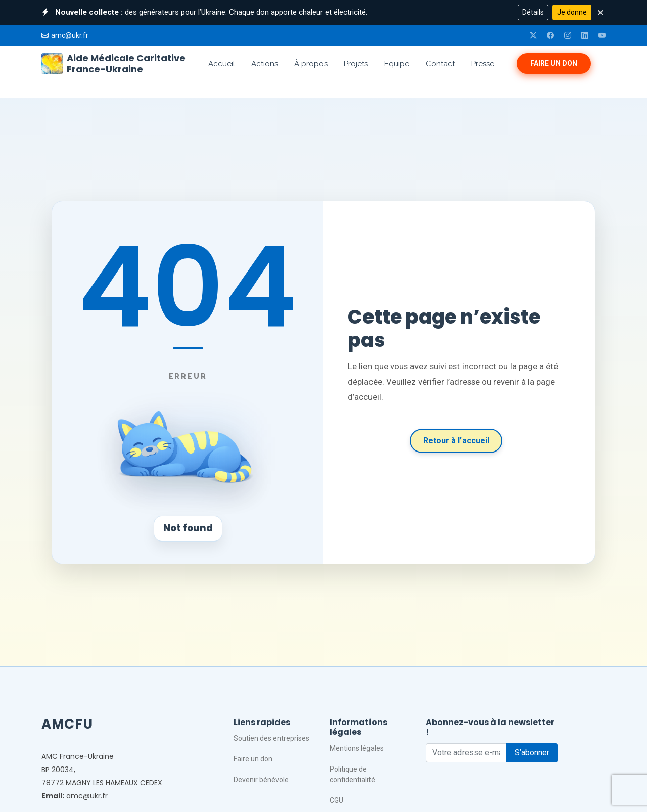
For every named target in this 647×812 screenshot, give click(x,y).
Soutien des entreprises (271, 738)
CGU (336, 800)
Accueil (222, 64)
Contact (440, 64)
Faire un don (554, 63)
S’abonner (532, 753)
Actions (265, 64)
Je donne (572, 12)
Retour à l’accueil (456, 441)
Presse (483, 64)
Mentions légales (357, 748)
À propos (311, 64)
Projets (356, 64)
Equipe (397, 64)
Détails (533, 12)
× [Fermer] (600, 12)
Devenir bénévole (261, 780)
